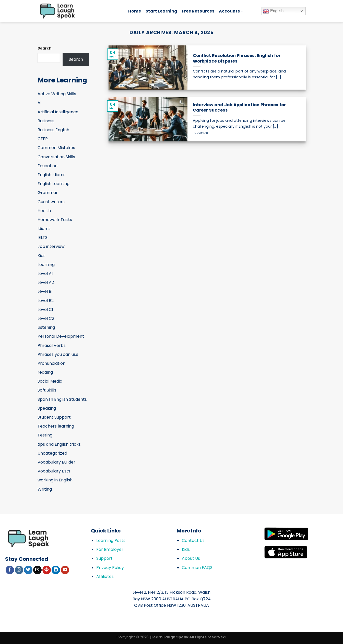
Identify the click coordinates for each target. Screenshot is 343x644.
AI (39, 103)
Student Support (54, 417)
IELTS (43, 238)
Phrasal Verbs (52, 345)
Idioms (44, 229)
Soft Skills (47, 390)
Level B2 (46, 301)
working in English (55, 480)
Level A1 (45, 274)
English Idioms (51, 175)
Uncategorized (52, 453)
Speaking (47, 408)
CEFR (43, 139)
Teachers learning (56, 426)
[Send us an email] (37, 570)
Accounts (231, 11)
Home (135, 11)
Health (44, 211)
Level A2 (46, 282)
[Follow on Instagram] (19, 570)
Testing (45, 435)
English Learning (54, 184)
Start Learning (161, 11)
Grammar (48, 193)
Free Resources (198, 11)
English (273, 11)
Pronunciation (51, 363)
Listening (46, 327)
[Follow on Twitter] (28, 570)
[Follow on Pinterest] (47, 570)
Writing (45, 489)
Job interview (51, 246)
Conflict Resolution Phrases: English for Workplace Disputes (237, 58)
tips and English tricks (59, 444)
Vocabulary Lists (54, 471)
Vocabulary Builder (56, 462)
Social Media (50, 381)
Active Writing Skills (57, 94)
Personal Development (61, 336)
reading (45, 372)
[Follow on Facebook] (10, 570)
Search (45, 48)
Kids (42, 256)
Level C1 (45, 309)
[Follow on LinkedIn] (56, 570)
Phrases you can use (58, 354)
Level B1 (45, 291)
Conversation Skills (56, 157)
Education (48, 166)
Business (46, 121)
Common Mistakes (56, 148)
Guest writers (51, 202)
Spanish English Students (62, 399)
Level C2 (46, 318)
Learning (46, 265)
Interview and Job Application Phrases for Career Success (239, 108)
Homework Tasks (55, 220)
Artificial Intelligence (58, 112)
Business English (53, 130)
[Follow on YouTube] (65, 570)
